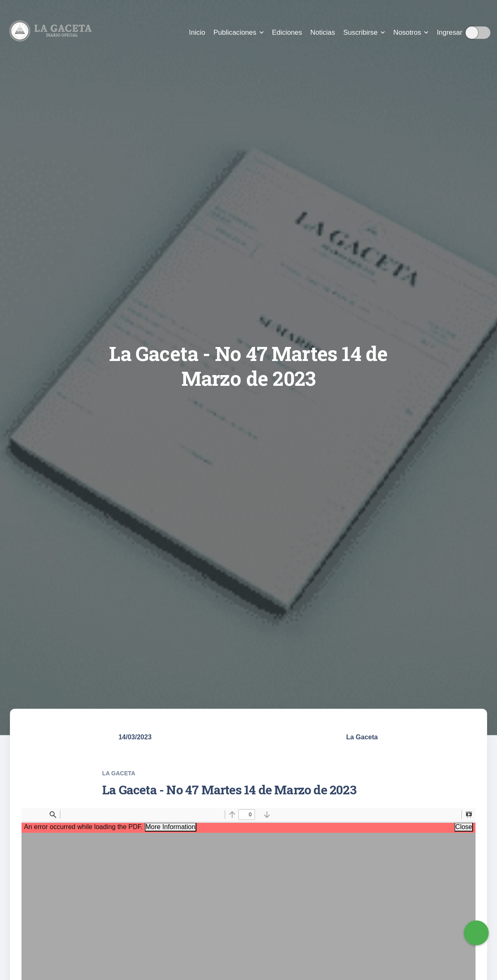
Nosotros (411, 32)
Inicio (197, 32)
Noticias (323, 32)
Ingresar (449, 32)
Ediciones (287, 32)
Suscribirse (364, 32)
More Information (171, 827)
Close (464, 827)
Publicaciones (239, 32)
